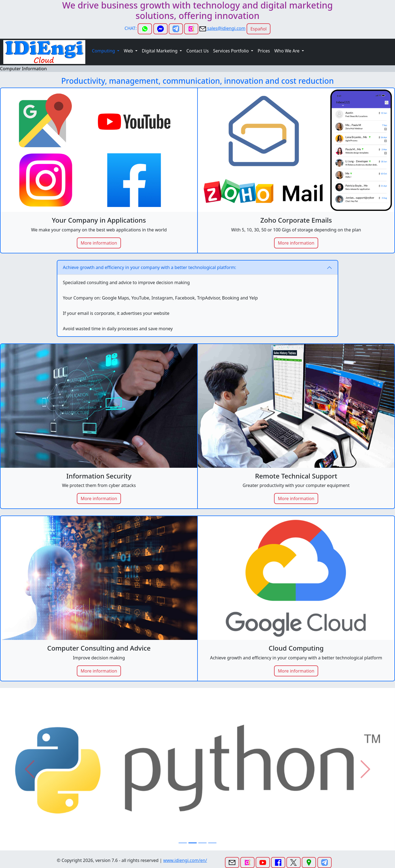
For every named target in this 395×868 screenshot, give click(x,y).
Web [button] (129, 51)
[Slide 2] (193, 843)
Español (259, 29)
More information (99, 243)
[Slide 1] (183, 843)
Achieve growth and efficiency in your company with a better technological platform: (149, 267)
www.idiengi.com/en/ (185, 860)
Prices (264, 51)
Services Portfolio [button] (232, 51)
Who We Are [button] (287, 51)
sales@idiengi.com (226, 28)
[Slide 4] (212, 843)
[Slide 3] (202, 843)
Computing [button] (104, 51)
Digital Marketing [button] (160, 51)
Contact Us (197, 51)
